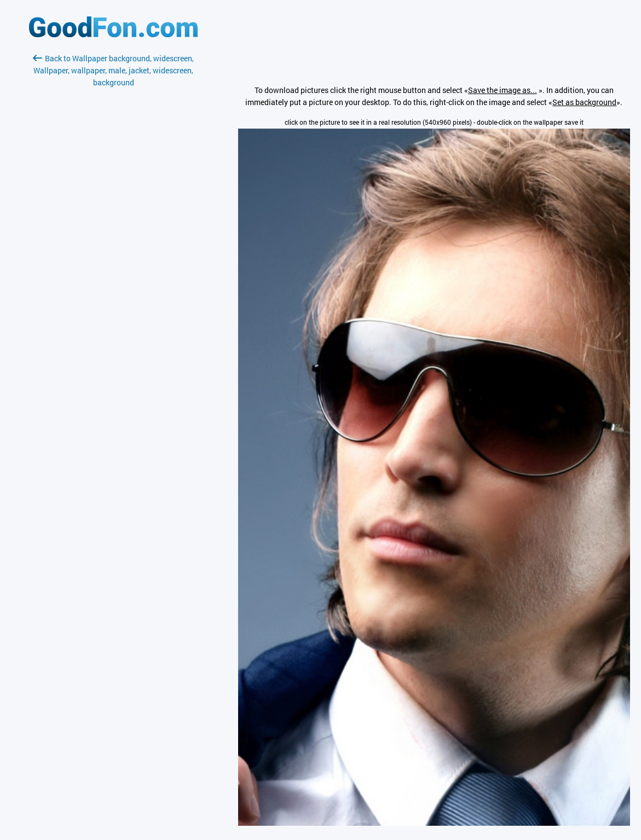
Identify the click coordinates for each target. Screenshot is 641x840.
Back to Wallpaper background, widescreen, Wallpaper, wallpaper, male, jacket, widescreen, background (113, 70)
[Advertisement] (113, 218)
